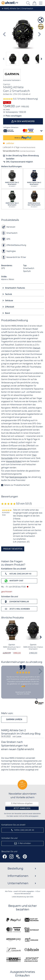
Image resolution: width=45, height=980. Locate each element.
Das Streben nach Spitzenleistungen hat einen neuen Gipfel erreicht (18, 746)
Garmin (12, 645)
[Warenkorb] (34, 4)
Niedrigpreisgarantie (18, 477)
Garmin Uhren (14, 719)
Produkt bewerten (13, 549)
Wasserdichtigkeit (14, 461)
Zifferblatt (10, 307)
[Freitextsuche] (28, 4)
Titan (3, 339)
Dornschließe (7, 458)
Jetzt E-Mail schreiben (17, 609)
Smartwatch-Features (15, 288)
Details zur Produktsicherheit (17, 485)
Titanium (36, 348)
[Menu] (41, 4)
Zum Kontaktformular (17, 602)
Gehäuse (9, 301)
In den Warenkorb (24, 121)
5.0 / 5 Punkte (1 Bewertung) (20, 99)
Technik (9, 294)
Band (8, 313)
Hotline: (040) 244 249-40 (18, 574)
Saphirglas (22, 449)
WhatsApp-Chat (14, 581)
